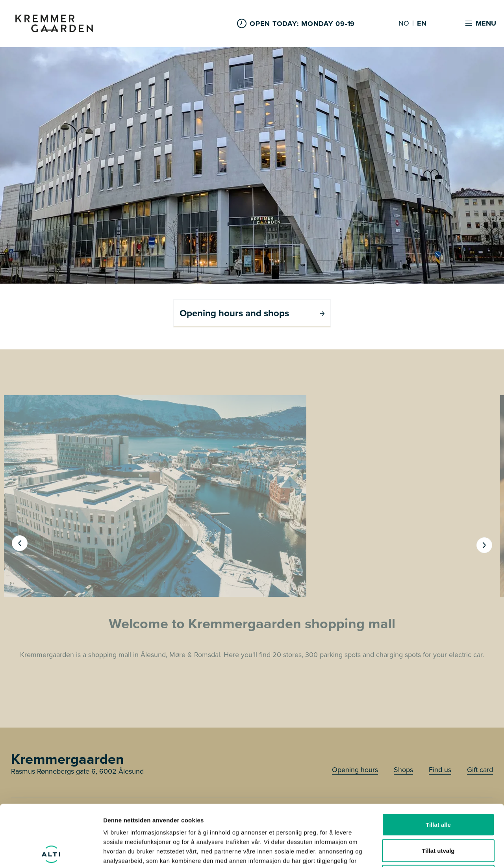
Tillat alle (438, 764)
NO (404, 24)
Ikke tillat (438, 815)
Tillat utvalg (438, 790)
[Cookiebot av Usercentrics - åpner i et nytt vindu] (51, 852)
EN (422, 24)
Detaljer (419, 851)
